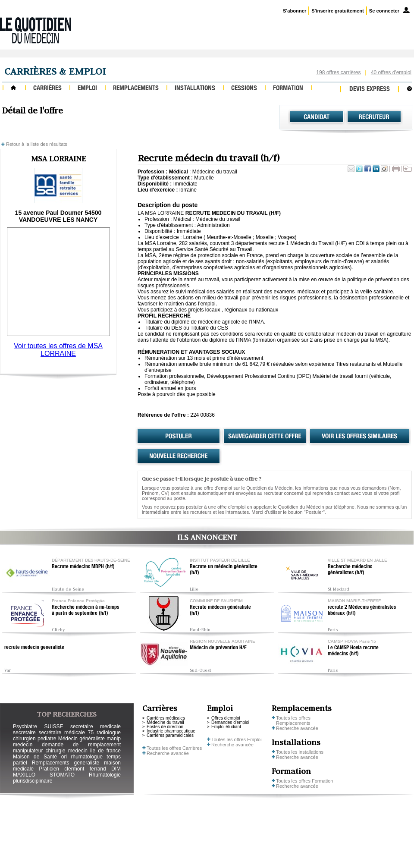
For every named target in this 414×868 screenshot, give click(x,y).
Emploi (87, 89)
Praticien (49, 769)
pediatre (47, 739)
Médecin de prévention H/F (218, 648)
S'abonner (295, 11)
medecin (23, 745)
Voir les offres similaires (359, 437)
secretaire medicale (96, 726)
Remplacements (136, 89)
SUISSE (53, 726)
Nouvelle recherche (179, 456)
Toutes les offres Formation (304, 781)
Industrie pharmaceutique (171, 731)
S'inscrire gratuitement (337, 11)
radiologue (109, 733)
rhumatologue (86, 757)
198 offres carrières (338, 72)
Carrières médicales (166, 718)
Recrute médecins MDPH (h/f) (83, 567)
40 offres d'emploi (391, 72)
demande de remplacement (81, 745)
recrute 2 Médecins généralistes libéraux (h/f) (362, 610)
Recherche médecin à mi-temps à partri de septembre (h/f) (85, 610)
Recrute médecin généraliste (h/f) (220, 610)
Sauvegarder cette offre (265, 437)
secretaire (24, 733)
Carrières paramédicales (170, 735)
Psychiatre (25, 726)
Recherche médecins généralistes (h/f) (350, 570)
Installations (195, 89)
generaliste (87, 763)
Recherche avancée (168, 753)
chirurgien (24, 739)
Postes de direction (165, 727)
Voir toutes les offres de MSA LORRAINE (58, 350)
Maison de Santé (35, 757)
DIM (116, 769)
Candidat (317, 117)
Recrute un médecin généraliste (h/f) (224, 570)
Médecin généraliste (82, 739)
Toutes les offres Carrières (174, 748)
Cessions (244, 89)
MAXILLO (24, 775)
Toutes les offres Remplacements (293, 720)
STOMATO (62, 775)
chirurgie (55, 751)
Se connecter (384, 11)
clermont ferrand (85, 769)
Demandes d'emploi (230, 722)
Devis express (370, 90)
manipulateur (28, 751)
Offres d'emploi (226, 718)
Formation (288, 89)
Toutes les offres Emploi (237, 739)
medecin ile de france (94, 751)
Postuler (179, 437)
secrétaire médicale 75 (66, 733)
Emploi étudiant (226, 727)
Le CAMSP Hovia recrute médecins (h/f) (353, 651)
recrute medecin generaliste (34, 648)
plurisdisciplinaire (33, 781)
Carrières (47, 89)
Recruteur (374, 117)
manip (114, 739)
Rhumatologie (105, 775)
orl (64, 757)
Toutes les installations (300, 752)
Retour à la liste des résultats (37, 144)
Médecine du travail (165, 722)
